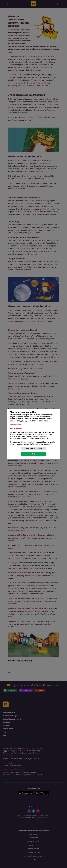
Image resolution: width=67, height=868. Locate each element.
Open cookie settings (33, 449)
